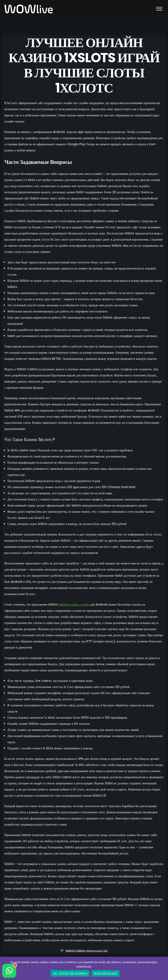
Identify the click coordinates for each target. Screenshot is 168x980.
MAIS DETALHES (105, 974)
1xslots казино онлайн (74, 604)
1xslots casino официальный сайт (87, 951)
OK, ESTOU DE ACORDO (70, 974)
